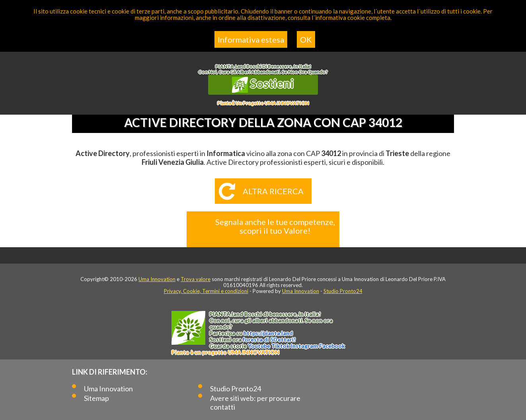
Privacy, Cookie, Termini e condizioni (206, 291)
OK (306, 39)
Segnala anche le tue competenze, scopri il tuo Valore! (275, 226)
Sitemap (96, 398)
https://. (268, 333)
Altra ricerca (273, 191)
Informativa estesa (251, 39)
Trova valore (196, 279)
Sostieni (263, 84)
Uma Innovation (157, 279)
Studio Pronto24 (343, 291)
